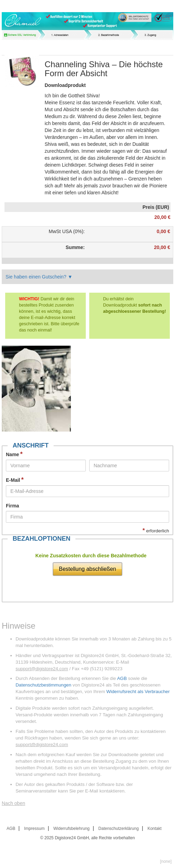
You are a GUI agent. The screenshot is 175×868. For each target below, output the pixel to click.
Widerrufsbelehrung (71, 829)
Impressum (34, 829)
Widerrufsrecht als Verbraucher (138, 692)
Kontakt (154, 829)
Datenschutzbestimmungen (43, 685)
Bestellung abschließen (87, 569)
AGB (122, 678)
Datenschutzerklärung (118, 829)
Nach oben (13, 803)
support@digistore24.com (42, 669)
